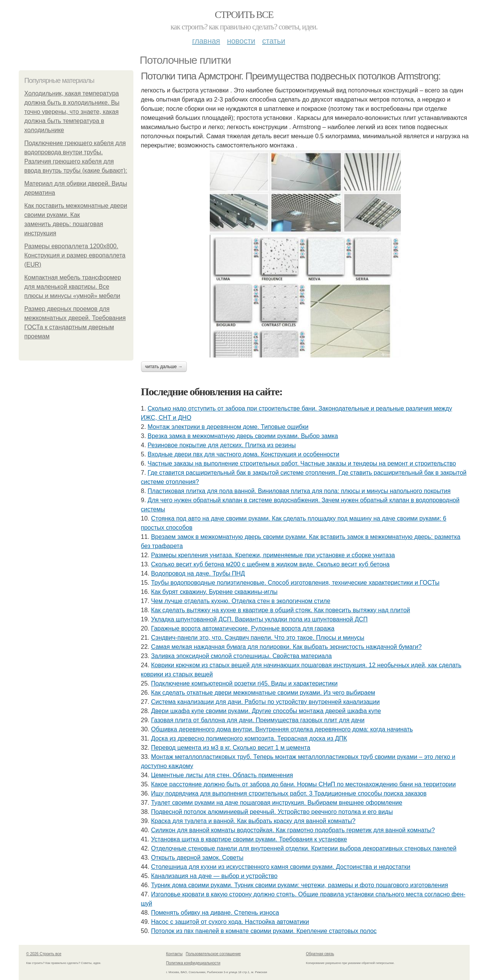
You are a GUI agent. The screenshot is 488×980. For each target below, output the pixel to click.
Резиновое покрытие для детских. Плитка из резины (222, 445)
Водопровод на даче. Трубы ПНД (198, 573)
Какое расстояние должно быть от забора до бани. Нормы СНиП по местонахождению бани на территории (303, 784)
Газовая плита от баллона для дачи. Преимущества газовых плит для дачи (258, 720)
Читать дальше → (164, 367)
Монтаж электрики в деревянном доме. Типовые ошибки (228, 427)
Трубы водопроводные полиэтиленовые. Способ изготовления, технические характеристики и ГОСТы (295, 583)
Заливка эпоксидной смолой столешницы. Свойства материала (241, 656)
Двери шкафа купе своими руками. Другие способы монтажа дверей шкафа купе (266, 711)
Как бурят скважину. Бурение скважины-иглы (214, 592)
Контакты (174, 954)
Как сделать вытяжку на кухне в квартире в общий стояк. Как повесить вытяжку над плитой (280, 610)
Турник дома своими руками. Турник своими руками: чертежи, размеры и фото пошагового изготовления (299, 885)
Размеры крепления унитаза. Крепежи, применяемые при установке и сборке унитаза (273, 555)
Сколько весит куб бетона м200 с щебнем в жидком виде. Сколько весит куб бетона (270, 564)
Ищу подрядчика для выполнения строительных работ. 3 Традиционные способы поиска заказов (289, 793)
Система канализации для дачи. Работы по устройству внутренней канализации (265, 702)
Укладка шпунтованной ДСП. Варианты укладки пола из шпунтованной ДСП (259, 619)
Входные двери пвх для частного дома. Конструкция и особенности (243, 454)
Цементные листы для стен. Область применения (222, 775)
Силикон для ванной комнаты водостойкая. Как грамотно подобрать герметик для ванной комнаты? (293, 830)
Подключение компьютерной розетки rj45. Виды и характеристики (244, 683)
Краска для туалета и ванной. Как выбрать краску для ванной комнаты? (253, 821)
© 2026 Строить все (44, 954)
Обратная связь (320, 954)
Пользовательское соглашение (213, 954)
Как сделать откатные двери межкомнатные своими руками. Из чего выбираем (263, 693)
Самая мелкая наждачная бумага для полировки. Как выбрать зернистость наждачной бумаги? (286, 647)
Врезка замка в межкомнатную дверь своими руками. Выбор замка (243, 436)
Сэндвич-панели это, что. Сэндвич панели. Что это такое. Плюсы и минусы (258, 638)
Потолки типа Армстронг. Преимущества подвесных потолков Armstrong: (291, 76)
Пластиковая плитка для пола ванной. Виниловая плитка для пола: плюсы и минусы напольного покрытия (299, 491)
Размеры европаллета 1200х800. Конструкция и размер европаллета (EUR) (75, 255)
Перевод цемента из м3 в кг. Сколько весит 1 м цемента (231, 748)
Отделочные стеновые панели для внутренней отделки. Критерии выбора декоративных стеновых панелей (304, 848)
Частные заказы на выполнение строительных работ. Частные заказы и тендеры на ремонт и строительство (302, 463)
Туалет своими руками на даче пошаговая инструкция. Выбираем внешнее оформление (277, 803)
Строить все (244, 15)
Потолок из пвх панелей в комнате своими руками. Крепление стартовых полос (264, 931)
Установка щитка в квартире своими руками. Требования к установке (249, 839)
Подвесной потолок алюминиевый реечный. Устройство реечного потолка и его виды (272, 812)
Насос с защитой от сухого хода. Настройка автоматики (230, 922)
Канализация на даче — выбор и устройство (214, 876)
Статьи (274, 41)
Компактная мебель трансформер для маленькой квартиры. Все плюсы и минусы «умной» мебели (73, 287)
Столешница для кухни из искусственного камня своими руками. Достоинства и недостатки (281, 867)
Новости (241, 41)
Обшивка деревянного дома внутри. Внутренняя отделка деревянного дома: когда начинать (282, 729)
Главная (206, 41)
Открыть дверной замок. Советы (197, 858)
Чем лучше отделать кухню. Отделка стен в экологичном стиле (241, 601)
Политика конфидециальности (193, 963)
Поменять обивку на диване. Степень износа (215, 913)
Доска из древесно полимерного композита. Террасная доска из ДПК (249, 738)
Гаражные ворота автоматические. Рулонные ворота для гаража (243, 628)
